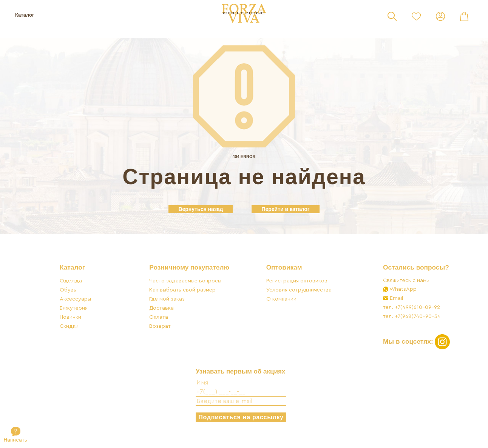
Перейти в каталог (285, 209)
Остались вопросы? (415, 269)
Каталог (25, 15)
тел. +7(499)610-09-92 (411, 308)
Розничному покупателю (190, 269)
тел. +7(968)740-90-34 (411, 317)
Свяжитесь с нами (405, 281)
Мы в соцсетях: (416, 342)
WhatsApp (402, 290)
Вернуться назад (201, 209)
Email (395, 299)
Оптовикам (284, 269)
